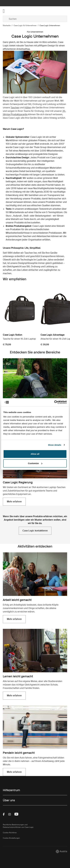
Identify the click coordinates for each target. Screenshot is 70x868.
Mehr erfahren (14, 502)
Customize (35, 463)
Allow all (35, 454)
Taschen (15, 108)
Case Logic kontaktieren (35, 531)
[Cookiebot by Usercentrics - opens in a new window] (54, 402)
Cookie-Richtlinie (10, 833)
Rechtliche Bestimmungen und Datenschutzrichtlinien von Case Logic (18, 826)
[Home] (14, 11)
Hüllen (28, 108)
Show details (55, 445)
